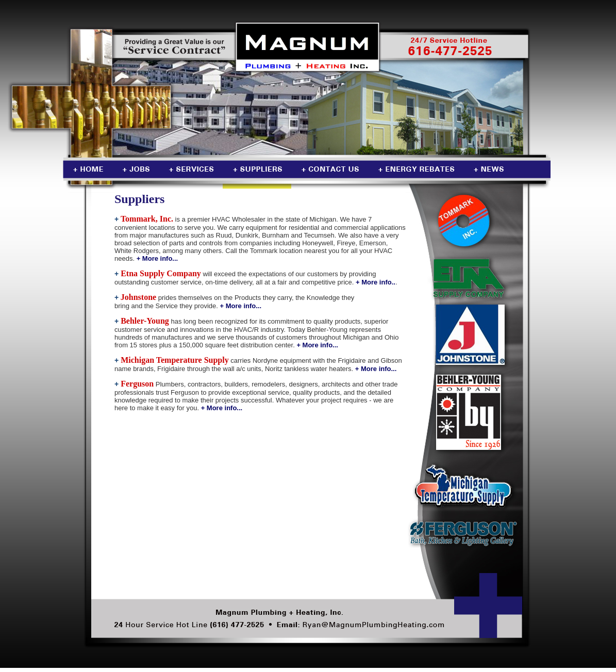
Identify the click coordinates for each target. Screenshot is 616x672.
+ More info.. (376, 282)
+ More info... (157, 258)
